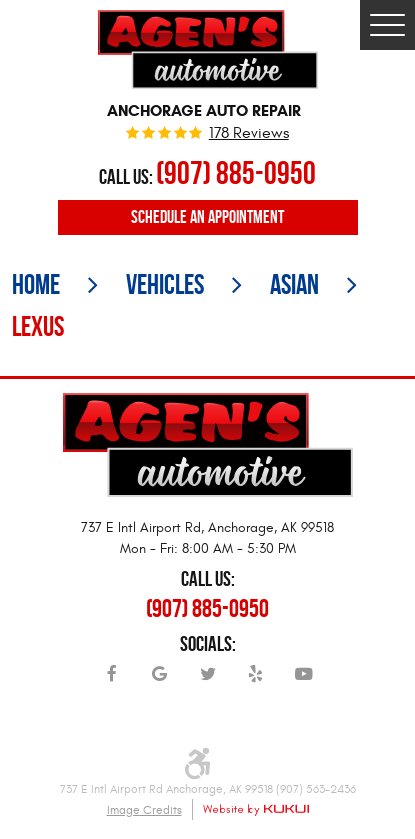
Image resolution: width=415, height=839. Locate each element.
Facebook (112, 681)
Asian (294, 284)
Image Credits (144, 810)
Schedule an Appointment (207, 217)
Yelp (256, 681)
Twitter (208, 681)
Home (36, 284)
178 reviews (249, 134)
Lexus (38, 326)
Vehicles (165, 284)
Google (160, 681)
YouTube (304, 681)
